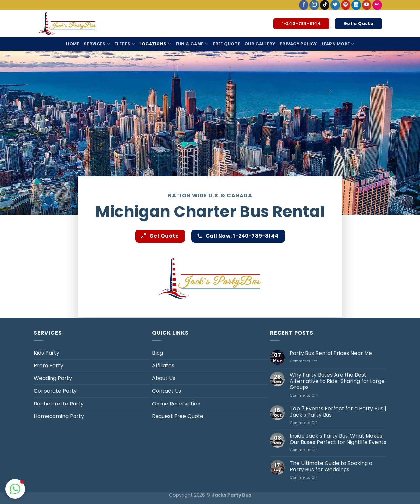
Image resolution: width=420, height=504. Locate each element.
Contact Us (167, 391)
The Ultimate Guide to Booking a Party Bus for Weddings (331, 466)
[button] (15, 489)
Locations (155, 44)
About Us (164, 378)
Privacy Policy (298, 44)
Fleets (125, 44)
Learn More (338, 44)
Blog (157, 353)
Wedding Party (53, 378)
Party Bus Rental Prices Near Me (331, 353)
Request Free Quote (178, 416)
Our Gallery (260, 44)
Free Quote (226, 44)
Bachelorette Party (59, 404)
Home (72, 44)
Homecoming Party (59, 416)
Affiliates (163, 366)
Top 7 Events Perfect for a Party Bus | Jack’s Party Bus (338, 412)
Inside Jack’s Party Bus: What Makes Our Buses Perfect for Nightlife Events (338, 439)
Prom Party (49, 366)
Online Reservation (176, 404)
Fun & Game (192, 44)
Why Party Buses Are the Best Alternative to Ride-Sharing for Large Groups (337, 381)
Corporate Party (55, 391)
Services (97, 44)
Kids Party (47, 353)
